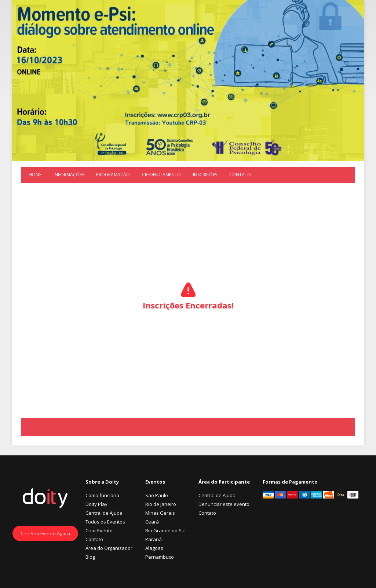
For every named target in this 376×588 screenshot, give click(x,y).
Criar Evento (99, 530)
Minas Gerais (160, 513)
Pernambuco (160, 557)
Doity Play (96, 504)
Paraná (154, 539)
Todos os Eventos (105, 522)
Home (35, 175)
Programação (113, 175)
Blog (90, 557)
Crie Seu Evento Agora (45, 533)
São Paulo (157, 495)
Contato (240, 175)
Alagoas (154, 548)
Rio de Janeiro (161, 504)
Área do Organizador (109, 548)
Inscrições (205, 175)
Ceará (152, 522)
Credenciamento (161, 175)
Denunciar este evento (224, 504)
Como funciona (102, 495)
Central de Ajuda (104, 513)
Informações (69, 175)
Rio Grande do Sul (165, 530)
